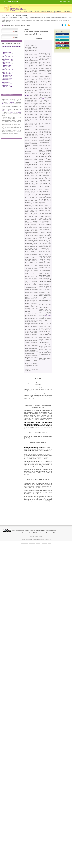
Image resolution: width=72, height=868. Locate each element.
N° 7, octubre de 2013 (8, 78)
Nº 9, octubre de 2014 (8, 75)
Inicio (61, 2)
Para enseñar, (34, 328)
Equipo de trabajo (28, 11)
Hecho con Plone (24, 543)
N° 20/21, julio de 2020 (8, 59)
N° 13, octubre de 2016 (8, 70)
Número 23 (23, 25)
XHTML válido (32, 543)
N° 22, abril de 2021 (7, 58)
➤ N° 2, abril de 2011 (6, 85)
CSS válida (38, 543)
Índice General (67, 11)
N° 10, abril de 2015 (7, 74)
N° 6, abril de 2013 (7, 80)
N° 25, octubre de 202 (8, 54)
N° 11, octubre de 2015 (8, 72)
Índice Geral (45, 99)
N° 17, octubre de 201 (8, 64)
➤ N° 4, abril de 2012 (6, 82)
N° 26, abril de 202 (7, 52)
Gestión (69, 2)
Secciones (37, 11)
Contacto (65, 2)
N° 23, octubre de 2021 (8, 57)
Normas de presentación (47, 11)
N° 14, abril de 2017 (7, 68)
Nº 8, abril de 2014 (7, 77)
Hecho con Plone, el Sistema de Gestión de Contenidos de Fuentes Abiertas (36, 539)
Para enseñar (58, 11)
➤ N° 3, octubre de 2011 (7, 84)
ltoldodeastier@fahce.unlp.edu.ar (9, 111)
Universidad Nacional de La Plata (48, 533)
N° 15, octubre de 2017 (8, 67)
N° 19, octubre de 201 (8, 61)
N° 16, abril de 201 (7, 65)
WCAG (50, 543)
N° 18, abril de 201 (7, 62)
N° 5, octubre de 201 (7, 81)
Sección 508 (44, 543)
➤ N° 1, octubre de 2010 (7, 87)
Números (17, 25)
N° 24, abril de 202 (7, 55)
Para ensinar (48, 316)
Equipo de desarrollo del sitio (36, 537)
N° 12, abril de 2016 (7, 71)
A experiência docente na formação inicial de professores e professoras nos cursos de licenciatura (38, 449)
